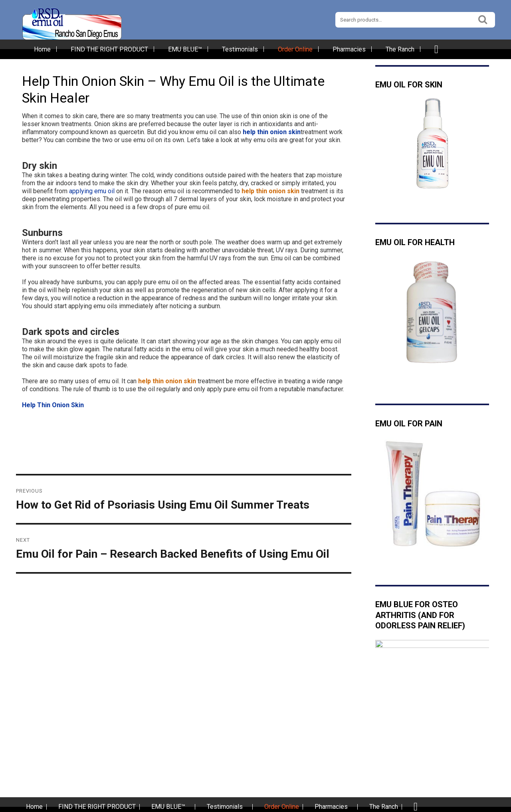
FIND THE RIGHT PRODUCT (109, 49)
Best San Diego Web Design (367, 804)
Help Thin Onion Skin (53, 405)
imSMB (478, 804)
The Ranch (400, 49)
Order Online (295, 49)
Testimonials (240, 49)
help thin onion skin (272, 132)
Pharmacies (349, 49)
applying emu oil (92, 191)
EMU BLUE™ (185, 49)
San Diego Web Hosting (432, 804)
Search (483, 19)
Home (42, 49)
